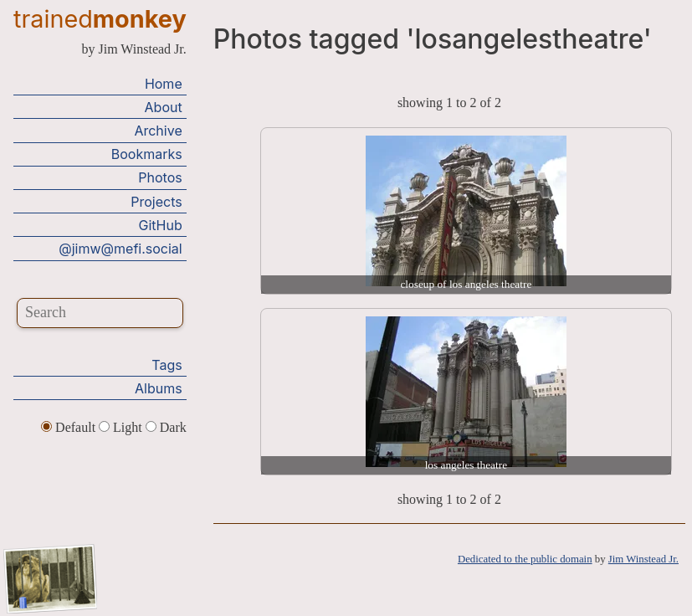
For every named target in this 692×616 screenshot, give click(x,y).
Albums (159, 388)
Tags (167, 365)
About (164, 107)
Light (122, 427)
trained (100, 19)
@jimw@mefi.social (120, 249)
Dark (166, 427)
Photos (160, 177)
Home (164, 84)
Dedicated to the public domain (525, 559)
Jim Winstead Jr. (643, 559)
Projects (156, 202)
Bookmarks (147, 154)
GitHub (161, 225)
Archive (158, 131)
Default (70, 427)
